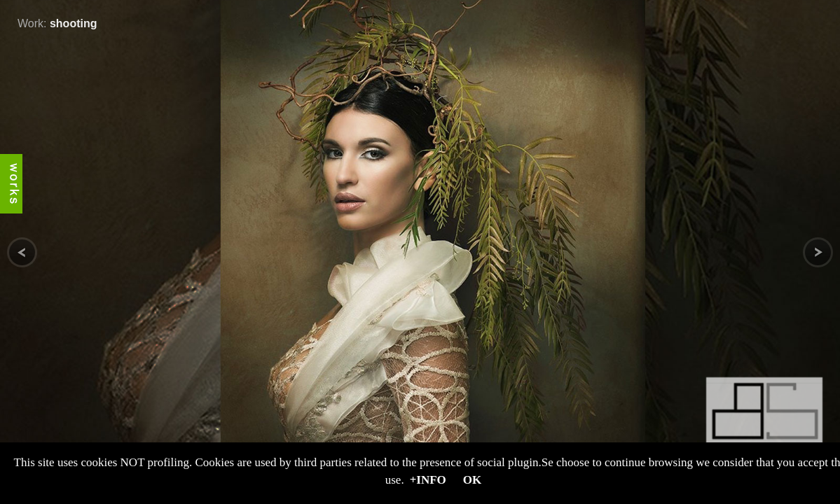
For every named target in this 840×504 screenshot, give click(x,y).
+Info (428, 480)
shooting (74, 23)
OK (472, 480)
